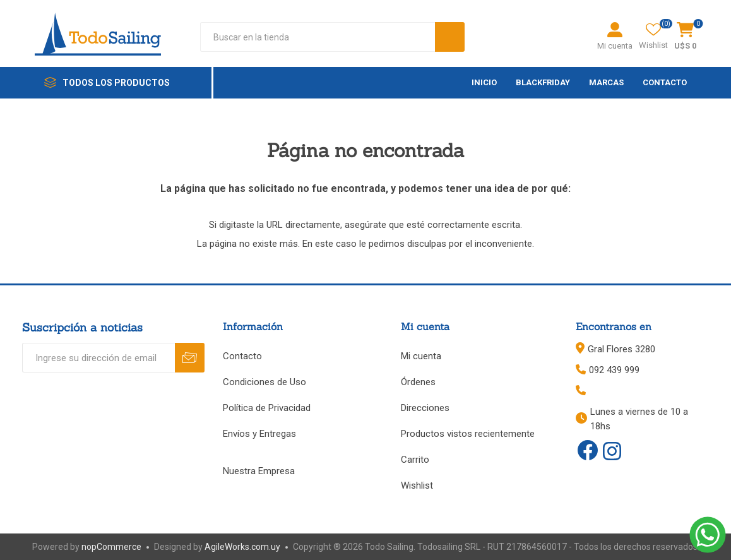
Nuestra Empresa (259, 471)
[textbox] (318, 37)
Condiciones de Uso (264, 382)
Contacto (242, 356)
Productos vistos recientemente (468, 434)
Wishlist (417, 486)
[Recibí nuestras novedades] (99, 358)
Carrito (415, 460)
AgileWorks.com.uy (242, 547)
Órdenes (418, 382)
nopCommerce (111, 547)
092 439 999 (614, 370)
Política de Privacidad (267, 408)
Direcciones (425, 408)
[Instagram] (612, 452)
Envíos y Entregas (259, 434)
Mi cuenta (615, 46)
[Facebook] (588, 450)
